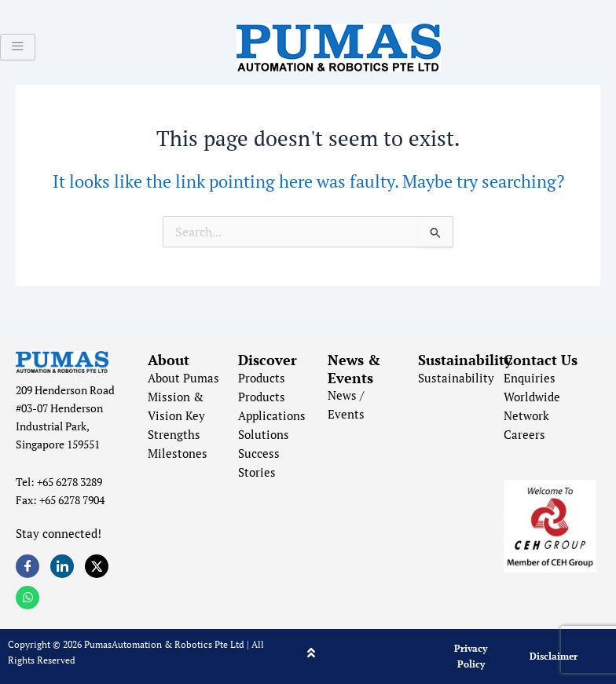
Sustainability (456, 378)
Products (262, 378)
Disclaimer (554, 656)
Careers (524, 435)
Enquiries (530, 378)
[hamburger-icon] (18, 47)
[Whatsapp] (27, 598)
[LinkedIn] (62, 566)
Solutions (264, 435)
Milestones (178, 454)
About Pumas (183, 378)
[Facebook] (27, 566)
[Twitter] (97, 566)
